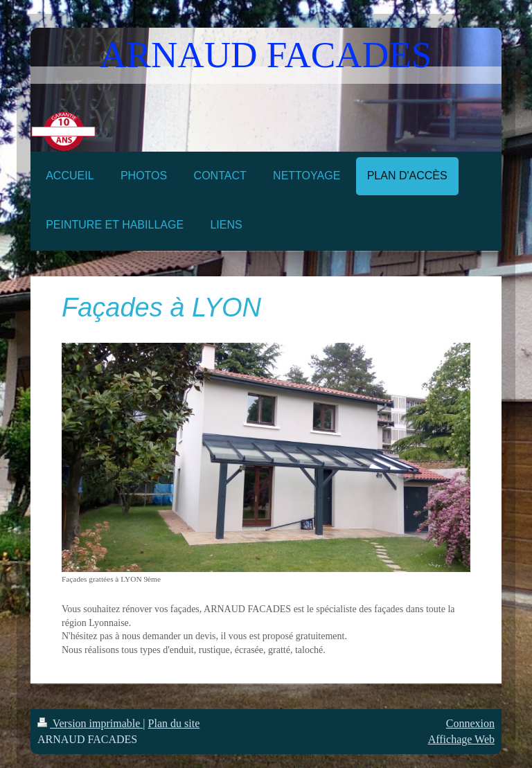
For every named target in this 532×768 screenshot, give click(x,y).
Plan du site (174, 723)
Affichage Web (461, 739)
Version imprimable (90, 723)
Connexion (470, 723)
